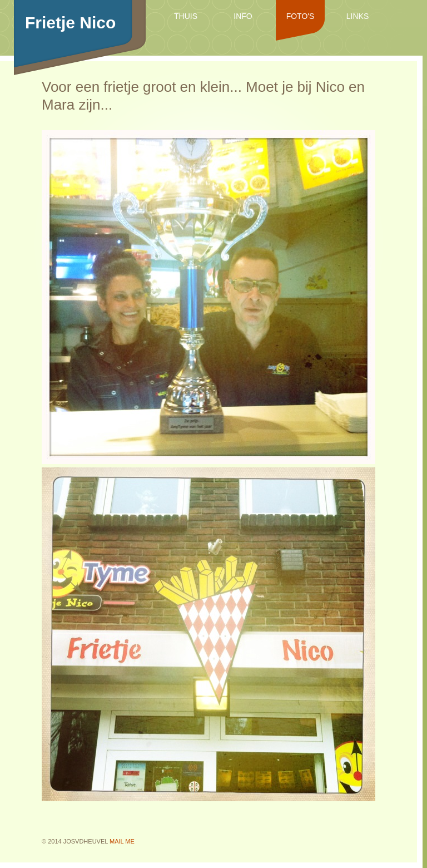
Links (358, 16)
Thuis (186, 16)
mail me (122, 841)
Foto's (301, 16)
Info (243, 16)
